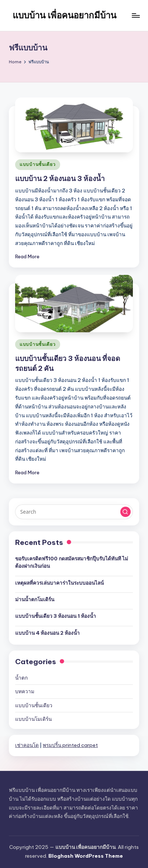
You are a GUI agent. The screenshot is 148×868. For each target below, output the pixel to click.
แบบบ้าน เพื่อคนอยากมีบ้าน (64, 15)
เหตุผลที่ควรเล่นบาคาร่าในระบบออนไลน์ (59, 583)
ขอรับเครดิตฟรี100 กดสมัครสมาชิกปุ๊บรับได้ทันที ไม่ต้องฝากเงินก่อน (72, 562)
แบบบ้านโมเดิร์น (33, 719)
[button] (125, 512)
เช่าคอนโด (27, 745)
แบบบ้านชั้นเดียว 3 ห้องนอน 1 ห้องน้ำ (56, 616)
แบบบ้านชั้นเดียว (38, 164)
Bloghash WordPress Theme (86, 856)
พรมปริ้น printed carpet (70, 745)
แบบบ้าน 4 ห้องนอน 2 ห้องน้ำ (47, 633)
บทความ (25, 691)
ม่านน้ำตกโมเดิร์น (35, 599)
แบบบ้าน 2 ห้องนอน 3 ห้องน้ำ (60, 178)
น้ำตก (21, 678)
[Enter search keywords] (74, 512)
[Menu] (135, 15)
